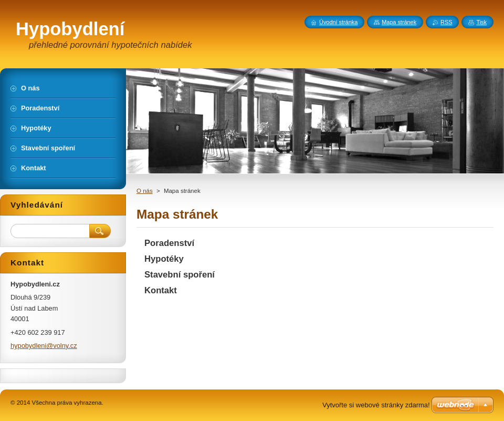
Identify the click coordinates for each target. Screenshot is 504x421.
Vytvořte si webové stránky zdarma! (376, 405)
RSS (446, 22)
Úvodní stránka (338, 22)
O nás (145, 191)
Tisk (481, 22)
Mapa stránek (399, 22)
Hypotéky (164, 259)
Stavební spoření (180, 275)
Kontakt (161, 290)
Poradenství (169, 243)
